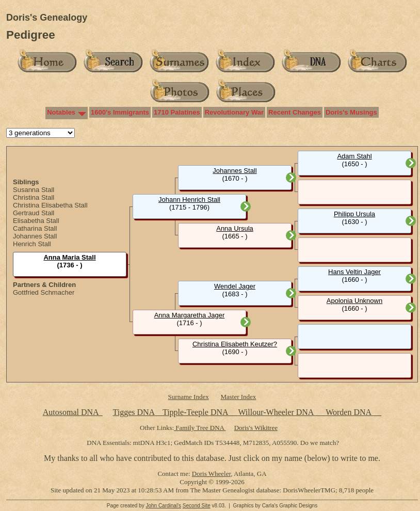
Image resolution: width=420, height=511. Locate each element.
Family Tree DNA (200, 428)
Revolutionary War (234, 112)
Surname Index (189, 397)
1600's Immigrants (120, 112)
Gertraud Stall (34, 213)
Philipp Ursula (354, 214)
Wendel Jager (235, 286)
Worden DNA (349, 412)
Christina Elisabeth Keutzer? (235, 344)
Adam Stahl (354, 156)
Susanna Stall (34, 190)
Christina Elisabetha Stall (50, 205)
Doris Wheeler (211, 474)
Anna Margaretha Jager (190, 315)
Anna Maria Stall (69, 257)
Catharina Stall (35, 228)
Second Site (197, 506)
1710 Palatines (177, 112)
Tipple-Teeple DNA (195, 412)
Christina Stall (34, 197)
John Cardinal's (163, 506)
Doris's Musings (351, 112)
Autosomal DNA (73, 412)
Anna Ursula (235, 228)
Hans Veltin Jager (354, 272)
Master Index (238, 397)
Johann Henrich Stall (189, 199)
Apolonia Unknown (354, 301)
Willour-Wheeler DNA (277, 412)
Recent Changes (295, 112)
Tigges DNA (133, 412)
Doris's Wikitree (256, 428)
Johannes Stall (35, 236)
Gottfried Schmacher (44, 292)
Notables (61, 112)
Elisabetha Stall (36, 221)
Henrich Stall (32, 244)
